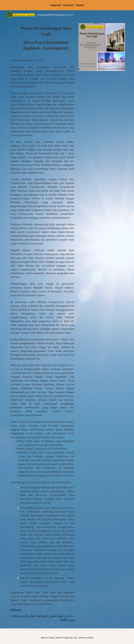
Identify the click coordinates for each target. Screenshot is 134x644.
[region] (67, 5)
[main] (42, 38)
